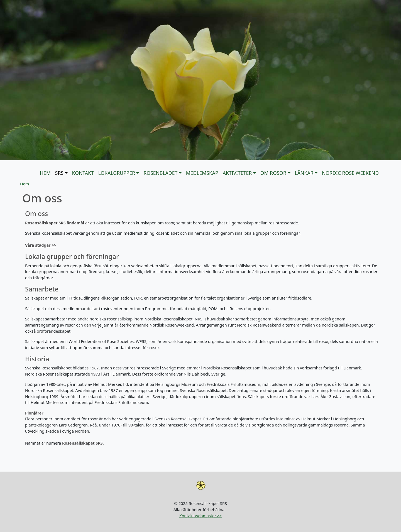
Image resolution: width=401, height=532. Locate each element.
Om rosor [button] (273, 173)
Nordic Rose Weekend (350, 173)
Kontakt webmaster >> (201, 516)
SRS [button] (59, 173)
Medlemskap (202, 173)
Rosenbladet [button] (160, 173)
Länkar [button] (304, 173)
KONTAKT (83, 173)
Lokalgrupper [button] (117, 173)
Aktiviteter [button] (237, 173)
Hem (45, 173)
